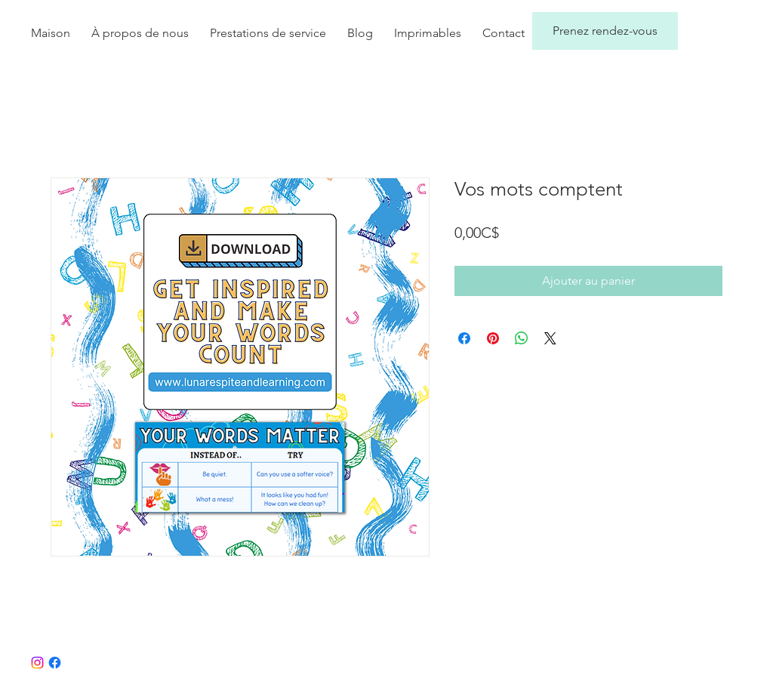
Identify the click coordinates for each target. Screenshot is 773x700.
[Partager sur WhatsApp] (522, 338)
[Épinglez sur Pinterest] (493, 338)
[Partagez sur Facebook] (464, 338)
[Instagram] (37, 663)
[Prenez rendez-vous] (605, 31)
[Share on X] (550, 338)
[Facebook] (55, 663)
